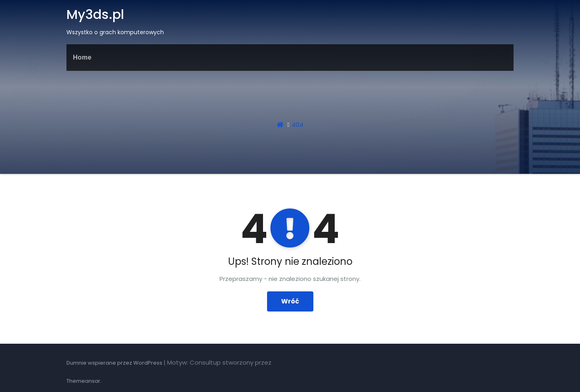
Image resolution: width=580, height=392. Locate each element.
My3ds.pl (95, 14)
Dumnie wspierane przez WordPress (115, 363)
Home (82, 57)
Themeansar (83, 381)
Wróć (290, 301)
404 (297, 125)
